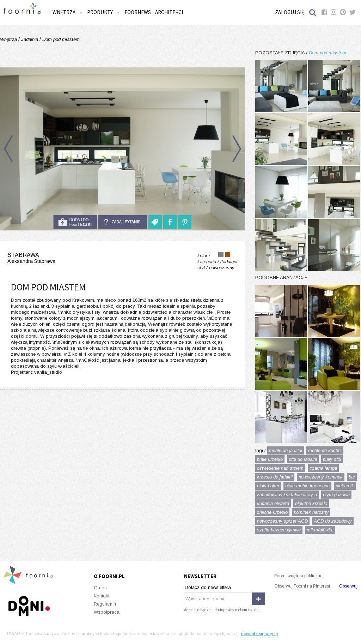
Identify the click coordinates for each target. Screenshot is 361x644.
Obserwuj (348, 586)
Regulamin (105, 604)
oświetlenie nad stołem (280, 468)
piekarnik (345, 486)
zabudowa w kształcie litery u (287, 495)
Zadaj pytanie (123, 222)
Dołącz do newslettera (208, 587)
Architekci (169, 12)
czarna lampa (323, 468)
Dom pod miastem (60, 39)
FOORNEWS (138, 12)
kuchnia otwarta (273, 503)
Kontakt (102, 596)
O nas (100, 588)
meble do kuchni (325, 450)
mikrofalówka (320, 530)
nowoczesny (222, 268)
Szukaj (313, 13)
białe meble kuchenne (307, 486)
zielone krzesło (272, 512)
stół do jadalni (303, 459)
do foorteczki (75, 222)
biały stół (332, 459)
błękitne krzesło (311, 503)
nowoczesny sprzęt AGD (282, 521)
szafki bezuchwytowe (279, 530)
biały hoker (268, 486)
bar (352, 477)
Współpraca (107, 612)
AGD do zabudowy (333, 521)
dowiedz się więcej (259, 634)
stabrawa (31, 258)
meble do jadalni (286, 450)
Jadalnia (30, 39)
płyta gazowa (336, 495)
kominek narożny (311, 512)
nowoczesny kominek (321, 477)
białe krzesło (270, 459)
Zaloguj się (290, 12)
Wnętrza (68, 12)
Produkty (104, 12)
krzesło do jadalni (275, 477)
